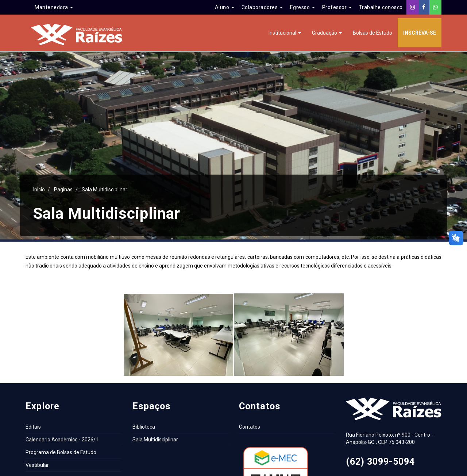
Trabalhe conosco (381, 7)
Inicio (39, 190)
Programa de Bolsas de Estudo (61, 452)
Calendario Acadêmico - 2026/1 (62, 440)
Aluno (225, 7)
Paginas (63, 190)
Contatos (250, 427)
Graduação (325, 33)
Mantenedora (54, 7)
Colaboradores (262, 7)
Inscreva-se (420, 33)
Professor (337, 7)
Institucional (282, 33)
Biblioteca (144, 427)
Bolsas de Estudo (373, 33)
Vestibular (37, 465)
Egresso (302, 7)
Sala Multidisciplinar (105, 190)
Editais (33, 427)
